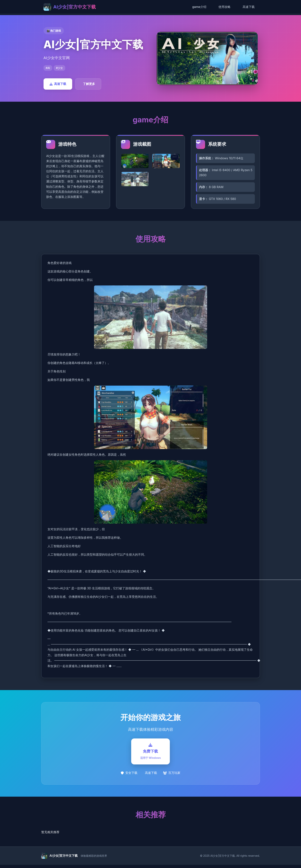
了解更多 (89, 84)
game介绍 (199, 7)
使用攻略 (224, 7)
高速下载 (249, 7)
